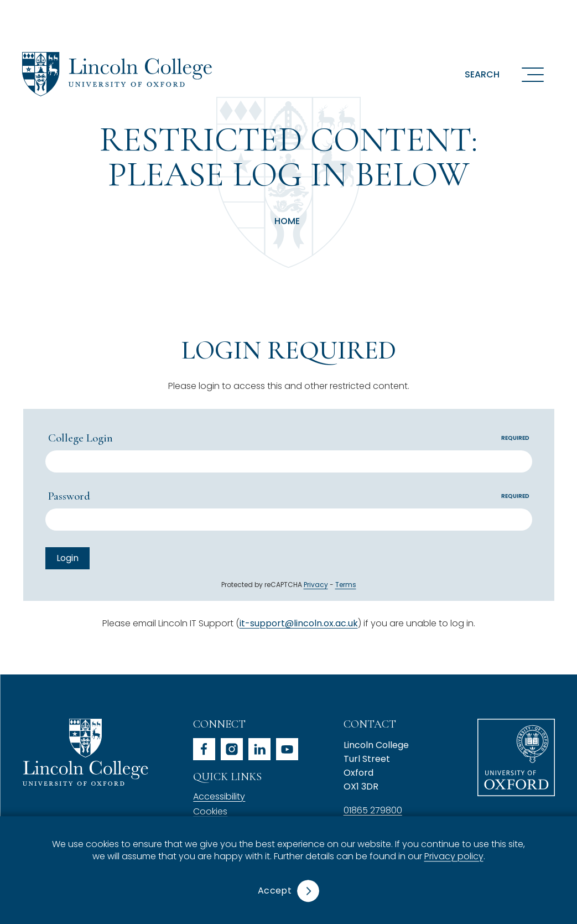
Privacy (316, 585)
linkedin (259, 749)
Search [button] (482, 74)
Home (287, 221)
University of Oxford (516, 757)
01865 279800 (373, 810)
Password (290, 496)
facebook (204, 749)
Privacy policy (454, 857)
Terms (346, 585)
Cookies (210, 811)
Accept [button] (275, 891)
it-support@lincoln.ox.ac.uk (299, 623)
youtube (287, 749)
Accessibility (219, 796)
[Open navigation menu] (533, 74)
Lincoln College (85, 752)
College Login (290, 438)
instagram (232, 749)
